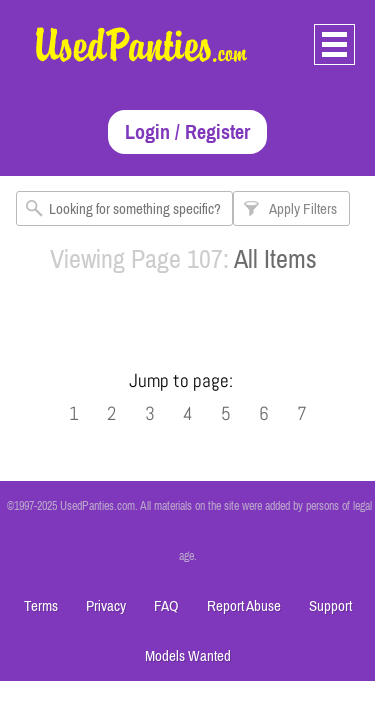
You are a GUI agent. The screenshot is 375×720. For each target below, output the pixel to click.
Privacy (106, 605)
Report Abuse (244, 605)
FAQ (166, 605)
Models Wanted (188, 655)
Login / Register (187, 131)
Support (330, 605)
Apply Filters (303, 208)
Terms (41, 605)
